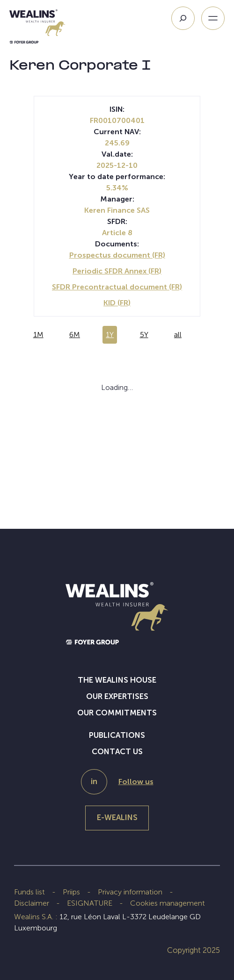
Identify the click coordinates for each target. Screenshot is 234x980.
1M (38, 335)
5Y (144, 335)
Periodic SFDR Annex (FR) (117, 271)
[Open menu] (213, 18)
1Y (110, 335)
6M (75, 335)
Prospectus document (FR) (117, 255)
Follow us (136, 782)
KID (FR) (117, 303)
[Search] (183, 18)
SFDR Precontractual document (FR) (117, 287)
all (178, 335)
